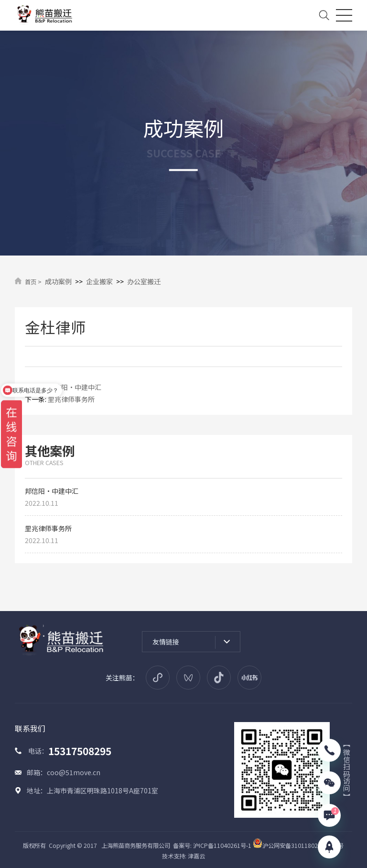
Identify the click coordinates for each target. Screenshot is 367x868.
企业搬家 (99, 281)
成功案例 (58, 281)
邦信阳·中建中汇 (75, 387)
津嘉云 (196, 856)
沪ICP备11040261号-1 (222, 846)
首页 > (33, 282)
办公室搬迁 (144, 281)
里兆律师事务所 (71, 399)
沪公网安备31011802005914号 (298, 846)
